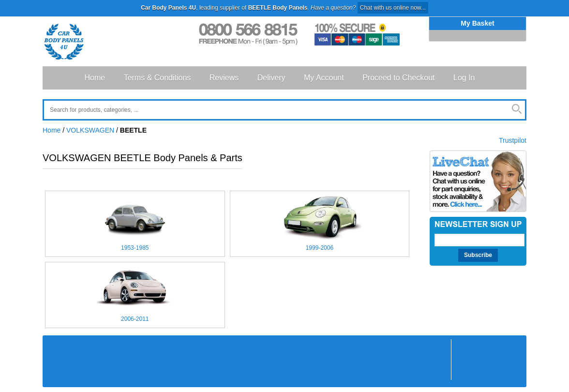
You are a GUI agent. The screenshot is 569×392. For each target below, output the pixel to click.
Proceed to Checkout (398, 78)
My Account (324, 78)
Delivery (271, 78)
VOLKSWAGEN (90, 130)
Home (95, 78)
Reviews (224, 78)
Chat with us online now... (393, 8)
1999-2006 (320, 248)
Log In (464, 78)
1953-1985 (135, 248)
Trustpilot (513, 140)
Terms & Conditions (157, 78)
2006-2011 (135, 319)
